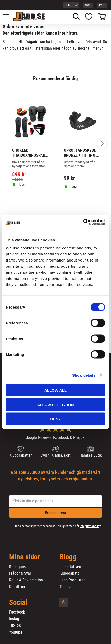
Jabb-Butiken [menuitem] (70, 567)
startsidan (44, 48)
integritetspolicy (90, 526)
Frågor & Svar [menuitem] (20, 573)
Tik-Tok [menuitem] (15, 625)
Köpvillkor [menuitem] (17, 587)
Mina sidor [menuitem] (25, 557)
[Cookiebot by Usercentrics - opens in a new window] (83, 222)
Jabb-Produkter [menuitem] (72, 580)
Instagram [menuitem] (17, 619)
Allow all (55, 390)
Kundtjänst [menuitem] (18, 567)
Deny (55, 419)
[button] (9, 17)
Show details (84, 375)
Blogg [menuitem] (68, 557)
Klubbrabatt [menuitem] (69, 573)
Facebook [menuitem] (17, 612)
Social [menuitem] (18, 603)
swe (88, 5)
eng (102, 5)
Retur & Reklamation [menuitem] (26, 580)
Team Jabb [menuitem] (69, 587)
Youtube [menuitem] (16, 632)
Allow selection (56, 404)
